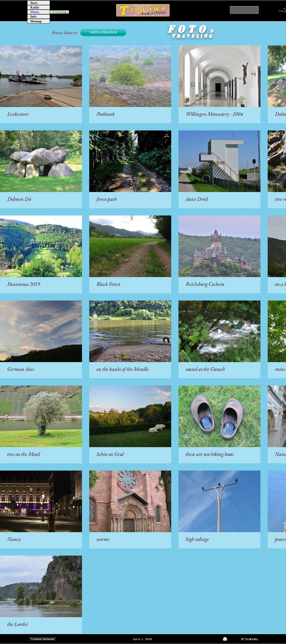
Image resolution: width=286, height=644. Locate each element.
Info (33, 17)
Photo (35, 12)
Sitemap (36, 21)
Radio (35, 7)
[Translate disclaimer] (43, 639)
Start (34, 3)
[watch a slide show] (103, 33)
